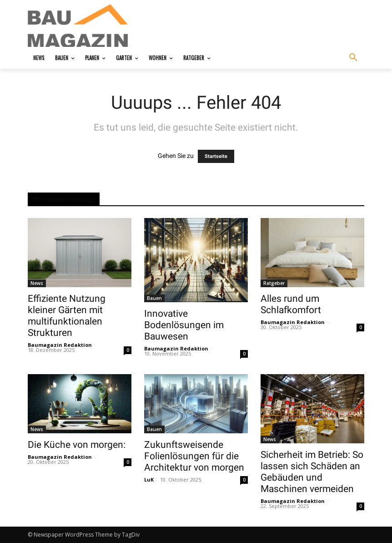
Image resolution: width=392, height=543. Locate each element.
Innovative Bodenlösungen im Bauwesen (184, 325)
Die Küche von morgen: (77, 445)
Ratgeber (274, 283)
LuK (149, 480)
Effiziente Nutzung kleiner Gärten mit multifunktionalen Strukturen (67, 316)
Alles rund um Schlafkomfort (291, 304)
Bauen (154, 298)
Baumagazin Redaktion (60, 345)
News (37, 283)
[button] (353, 58)
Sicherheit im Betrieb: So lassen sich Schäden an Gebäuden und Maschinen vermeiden (312, 472)
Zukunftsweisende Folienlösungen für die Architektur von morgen (194, 456)
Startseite (216, 156)
